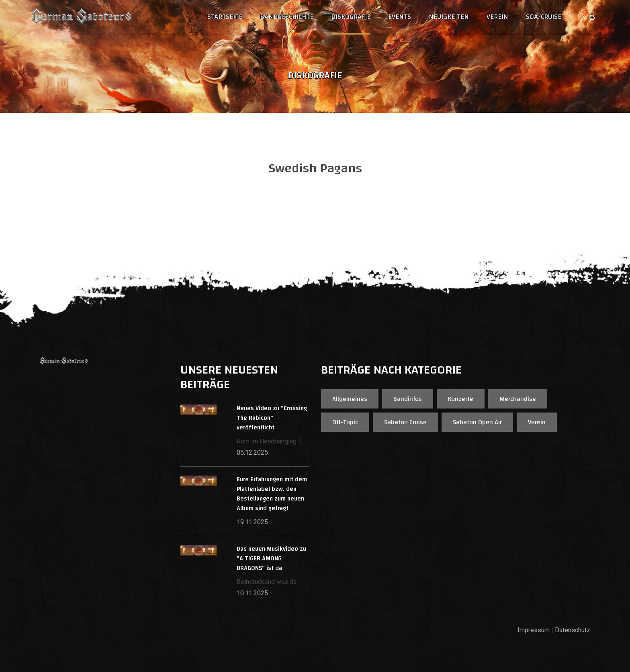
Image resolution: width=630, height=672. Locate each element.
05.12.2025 (252, 452)
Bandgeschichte (287, 17)
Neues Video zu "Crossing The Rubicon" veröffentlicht (272, 418)
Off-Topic (345, 422)
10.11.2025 (252, 593)
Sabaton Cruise (405, 422)
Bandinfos (408, 399)
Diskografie (351, 17)
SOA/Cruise (544, 17)
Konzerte (461, 399)
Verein (497, 17)
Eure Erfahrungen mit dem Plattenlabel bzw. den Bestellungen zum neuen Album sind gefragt (272, 494)
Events (400, 17)
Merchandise (518, 399)
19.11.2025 (252, 522)
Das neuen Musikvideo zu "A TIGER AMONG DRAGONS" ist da (271, 559)
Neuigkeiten (449, 17)
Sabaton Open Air (477, 422)
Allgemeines (350, 399)
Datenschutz (573, 630)
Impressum (534, 630)
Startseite (225, 17)
